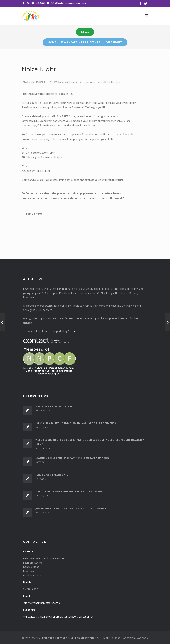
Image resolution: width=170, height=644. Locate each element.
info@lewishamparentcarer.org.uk (69, 3)
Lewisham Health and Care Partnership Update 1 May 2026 (72, 458)
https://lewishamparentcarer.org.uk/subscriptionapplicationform (59, 617)
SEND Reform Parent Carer (52, 475)
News (64, 42)
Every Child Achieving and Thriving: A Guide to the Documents (76, 423)
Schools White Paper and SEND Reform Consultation (70, 492)
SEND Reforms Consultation (54, 406)
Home (52, 42)
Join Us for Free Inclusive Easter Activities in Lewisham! (71, 508)
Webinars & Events (86, 42)
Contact (72, 331)
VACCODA (143, 638)
